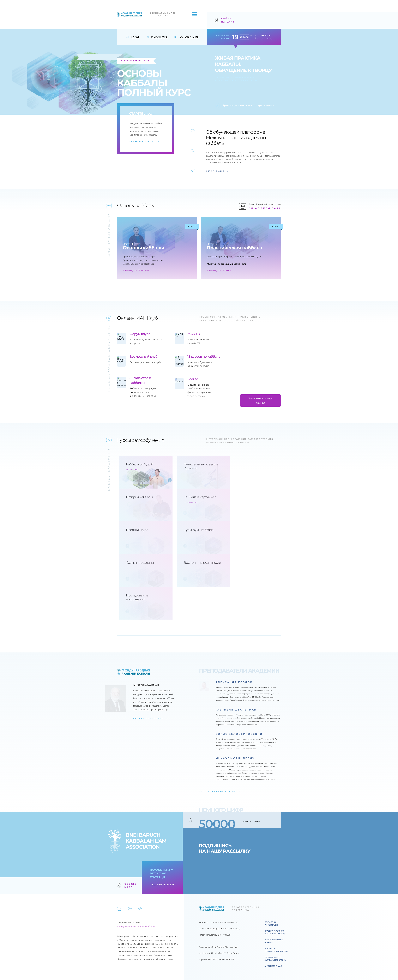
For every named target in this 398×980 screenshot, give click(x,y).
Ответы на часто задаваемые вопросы (275, 959)
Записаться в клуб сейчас (261, 401)
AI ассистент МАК (273, 966)
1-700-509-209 (165, 885)
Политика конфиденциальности (276, 950)
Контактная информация (271, 924)
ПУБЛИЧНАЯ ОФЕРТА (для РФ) (274, 941)
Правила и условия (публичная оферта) (275, 932)
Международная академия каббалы (136, 926)
